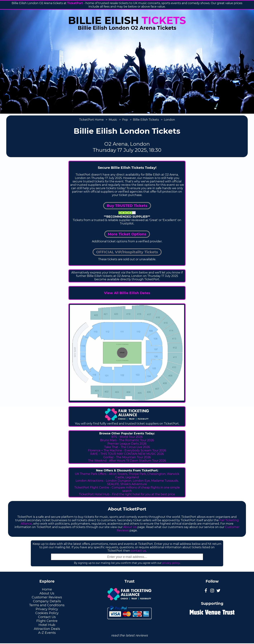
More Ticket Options (127, 234)
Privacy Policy (47, 609)
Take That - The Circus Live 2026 (127, 447)
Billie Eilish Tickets (146, 120)
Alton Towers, (118, 474)
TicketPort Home (91, 120)
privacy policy (171, 563)
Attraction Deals (47, 629)
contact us (138, 551)
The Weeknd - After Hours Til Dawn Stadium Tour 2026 (127, 461)
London (169, 120)
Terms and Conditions (47, 605)
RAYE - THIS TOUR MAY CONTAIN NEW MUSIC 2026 (127, 454)
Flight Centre (47, 621)
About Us (130, 527)
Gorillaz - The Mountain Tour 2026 (127, 457)
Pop (125, 120)
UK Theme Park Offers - (92, 474)
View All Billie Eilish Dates (127, 293)
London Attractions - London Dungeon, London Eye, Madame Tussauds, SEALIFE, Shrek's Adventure (127, 482)
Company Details (47, 601)
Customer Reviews (47, 597)
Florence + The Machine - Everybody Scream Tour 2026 (127, 450)
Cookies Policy (47, 613)
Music (113, 120)
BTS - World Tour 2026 (127, 437)
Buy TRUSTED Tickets (127, 206)
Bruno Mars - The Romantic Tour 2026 (127, 440)
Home (47, 589)
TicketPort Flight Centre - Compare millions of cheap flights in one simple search (127, 489)
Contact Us (47, 617)
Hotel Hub (47, 625)
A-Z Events (47, 633)
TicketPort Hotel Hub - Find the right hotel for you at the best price (127, 494)
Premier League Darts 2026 (127, 444)
